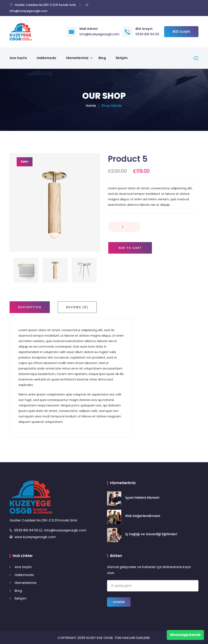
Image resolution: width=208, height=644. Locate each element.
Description (30, 306)
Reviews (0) (77, 306)
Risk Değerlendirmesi (143, 515)
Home (91, 105)
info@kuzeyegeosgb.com (99, 34)
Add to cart (130, 247)
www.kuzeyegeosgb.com (33, 536)
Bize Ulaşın (181, 32)
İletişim (122, 58)
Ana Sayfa (18, 58)
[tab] (30, 306)
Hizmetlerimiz (77, 58)
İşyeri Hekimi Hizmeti (142, 497)
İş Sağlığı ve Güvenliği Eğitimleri (151, 533)
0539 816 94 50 (147, 34)
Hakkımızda (46, 58)
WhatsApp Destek (185, 635)
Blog (102, 58)
